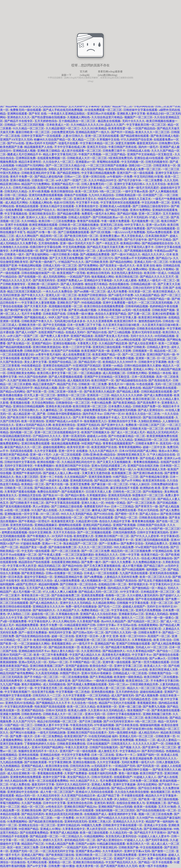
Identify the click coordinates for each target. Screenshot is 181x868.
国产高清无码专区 (44, 280)
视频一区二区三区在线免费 (155, 814)
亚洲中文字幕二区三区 (128, 666)
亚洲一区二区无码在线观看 (102, 136)
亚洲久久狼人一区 (93, 503)
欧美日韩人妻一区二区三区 (108, 688)
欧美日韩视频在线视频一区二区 (53, 640)
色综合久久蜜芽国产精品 (111, 314)
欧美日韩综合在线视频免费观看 (104, 306)
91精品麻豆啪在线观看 (111, 844)
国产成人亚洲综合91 (151, 410)
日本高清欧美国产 (157, 236)
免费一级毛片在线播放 (162, 859)
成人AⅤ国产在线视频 (32, 718)
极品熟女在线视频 (109, 121)
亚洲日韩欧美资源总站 (47, 347)
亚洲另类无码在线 (21, 525)
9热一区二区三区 (110, 191)
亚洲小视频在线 (20, 180)
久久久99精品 (100, 440)
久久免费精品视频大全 (147, 562)
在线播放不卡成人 (108, 417)
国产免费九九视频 (154, 707)
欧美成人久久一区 (155, 666)
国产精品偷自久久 (46, 488)
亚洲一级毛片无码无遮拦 (143, 188)
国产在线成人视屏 (151, 458)
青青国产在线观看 (88, 221)
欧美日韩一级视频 (94, 718)
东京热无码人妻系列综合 (127, 273)
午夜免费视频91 (44, 466)
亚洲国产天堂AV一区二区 (130, 859)
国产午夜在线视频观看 (150, 599)
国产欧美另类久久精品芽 (100, 392)
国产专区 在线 (38, 114)
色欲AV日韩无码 (64, 203)
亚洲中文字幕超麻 (124, 784)
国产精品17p (164, 258)
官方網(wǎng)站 (85, 72)
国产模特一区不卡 (127, 514)
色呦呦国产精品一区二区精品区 (87, 469)
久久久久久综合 (39, 629)
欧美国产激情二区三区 (36, 358)
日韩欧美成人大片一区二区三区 (87, 158)
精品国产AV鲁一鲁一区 (42, 232)
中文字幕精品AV (130, 751)
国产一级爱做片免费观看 (130, 228)
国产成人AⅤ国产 (26, 332)
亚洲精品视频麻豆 (46, 525)
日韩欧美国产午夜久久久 (37, 321)
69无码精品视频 (165, 336)
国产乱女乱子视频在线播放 (155, 581)
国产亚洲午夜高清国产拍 (56, 251)
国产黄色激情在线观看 (166, 710)
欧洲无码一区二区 (84, 251)
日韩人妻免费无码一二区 (97, 184)
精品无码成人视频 (46, 388)
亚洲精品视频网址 (93, 210)
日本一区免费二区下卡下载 (84, 325)
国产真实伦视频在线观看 (16, 506)
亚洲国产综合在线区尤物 (143, 466)
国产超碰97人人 (170, 595)
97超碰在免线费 (30, 544)
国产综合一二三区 (168, 651)
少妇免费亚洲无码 (63, 132)
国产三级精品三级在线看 (67, 506)
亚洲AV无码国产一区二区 (16, 655)
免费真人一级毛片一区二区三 (157, 280)
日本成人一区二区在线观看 (101, 573)
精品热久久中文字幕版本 (161, 796)
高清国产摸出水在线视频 (53, 188)
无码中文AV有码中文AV (162, 607)
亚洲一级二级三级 (130, 707)
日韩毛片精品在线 (24, 188)
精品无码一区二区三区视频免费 (131, 551)
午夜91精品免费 (101, 403)
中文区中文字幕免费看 (76, 755)
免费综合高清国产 (49, 492)
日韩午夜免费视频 (122, 740)
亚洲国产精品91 (42, 343)
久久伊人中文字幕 (11, 647)
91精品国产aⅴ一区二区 (30, 399)
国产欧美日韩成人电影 (165, 136)
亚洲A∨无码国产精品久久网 (33, 425)
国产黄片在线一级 (57, 484)
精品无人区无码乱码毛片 (162, 432)
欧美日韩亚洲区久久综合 (37, 581)
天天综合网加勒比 (43, 403)
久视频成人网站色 (78, 117)
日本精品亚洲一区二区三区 (158, 592)
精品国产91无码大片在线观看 (117, 703)
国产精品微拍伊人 (114, 651)
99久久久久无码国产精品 (77, 514)
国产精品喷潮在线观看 (135, 136)
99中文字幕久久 (135, 225)
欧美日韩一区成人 (155, 273)
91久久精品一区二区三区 (28, 128)
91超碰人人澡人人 (145, 777)
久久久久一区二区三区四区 (95, 547)
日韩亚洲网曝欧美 (84, 618)
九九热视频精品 (10, 766)
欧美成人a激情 (77, 710)
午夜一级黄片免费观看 (115, 221)
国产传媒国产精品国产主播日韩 (71, 358)
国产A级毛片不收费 (121, 295)
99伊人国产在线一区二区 (64, 317)
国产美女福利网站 (37, 254)
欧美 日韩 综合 (163, 640)
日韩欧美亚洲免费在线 (71, 744)
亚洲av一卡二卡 (52, 544)
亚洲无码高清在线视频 (164, 573)
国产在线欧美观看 (36, 762)
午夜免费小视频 (124, 358)
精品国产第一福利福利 (160, 821)
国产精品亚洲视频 (154, 340)
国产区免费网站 (88, 266)
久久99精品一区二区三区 (75, 510)
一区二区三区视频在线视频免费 (36, 499)
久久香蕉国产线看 (88, 621)
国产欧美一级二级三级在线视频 (158, 799)
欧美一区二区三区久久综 (155, 577)
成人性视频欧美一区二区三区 (23, 729)
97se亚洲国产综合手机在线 (152, 547)
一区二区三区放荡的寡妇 (78, 555)
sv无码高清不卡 (10, 540)
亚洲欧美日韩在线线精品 (88, 862)
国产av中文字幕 (37, 866)
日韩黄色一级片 (14, 254)
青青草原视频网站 (130, 447)
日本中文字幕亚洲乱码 (103, 847)
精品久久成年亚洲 (59, 681)
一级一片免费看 (64, 818)
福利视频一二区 (156, 569)
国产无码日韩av (82, 681)
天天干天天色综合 (64, 532)
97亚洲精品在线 (162, 551)
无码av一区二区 (58, 662)
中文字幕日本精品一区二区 (97, 143)
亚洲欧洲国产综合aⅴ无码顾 (115, 807)
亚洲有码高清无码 (76, 821)
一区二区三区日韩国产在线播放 (107, 165)
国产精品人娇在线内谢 (49, 177)
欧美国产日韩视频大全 (95, 432)
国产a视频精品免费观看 (95, 254)
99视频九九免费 (91, 825)
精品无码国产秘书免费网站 (17, 673)
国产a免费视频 (93, 577)
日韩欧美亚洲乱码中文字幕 (38, 173)
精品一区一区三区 (33, 807)
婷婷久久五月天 (53, 840)
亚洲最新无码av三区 (131, 614)
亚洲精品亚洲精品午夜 (68, 577)
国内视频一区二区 (21, 432)
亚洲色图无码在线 (81, 481)
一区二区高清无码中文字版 (57, 851)
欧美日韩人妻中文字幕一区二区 (57, 373)
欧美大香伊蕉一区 (88, 866)
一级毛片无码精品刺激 (51, 733)
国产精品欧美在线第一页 (64, 647)
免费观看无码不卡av (97, 506)
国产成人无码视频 (19, 529)
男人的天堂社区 (97, 829)
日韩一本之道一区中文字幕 (50, 310)
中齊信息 (52, 78)
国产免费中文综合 (132, 544)
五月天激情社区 (131, 417)
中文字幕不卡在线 (87, 203)
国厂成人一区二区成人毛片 (128, 432)
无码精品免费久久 (156, 544)
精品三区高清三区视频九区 (24, 291)
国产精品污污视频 (11, 799)
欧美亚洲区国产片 (76, 736)
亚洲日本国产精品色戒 (14, 455)
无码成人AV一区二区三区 (152, 647)
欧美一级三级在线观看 (94, 833)
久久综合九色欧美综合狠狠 (132, 792)
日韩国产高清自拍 (125, 581)
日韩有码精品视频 (137, 306)
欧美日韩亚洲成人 (164, 291)
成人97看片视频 (132, 566)
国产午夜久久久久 (33, 295)
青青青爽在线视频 (143, 521)
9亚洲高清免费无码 (120, 158)
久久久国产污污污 (24, 721)
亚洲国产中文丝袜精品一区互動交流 (150, 154)
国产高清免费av (28, 758)
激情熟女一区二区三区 (71, 395)
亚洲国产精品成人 (33, 766)
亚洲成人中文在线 (155, 825)
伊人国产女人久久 (128, 558)
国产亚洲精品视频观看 (76, 440)
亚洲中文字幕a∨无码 (137, 851)
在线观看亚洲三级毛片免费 (114, 399)
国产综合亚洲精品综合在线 (33, 636)
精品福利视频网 (48, 584)
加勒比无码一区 (56, 469)
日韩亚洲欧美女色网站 (21, 373)
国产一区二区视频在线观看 (94, 532)
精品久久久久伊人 (153, 254)
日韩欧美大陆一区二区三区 (147, 429)
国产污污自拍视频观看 (161, 228)
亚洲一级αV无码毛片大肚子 (77, 243)
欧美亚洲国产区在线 (104, 447)
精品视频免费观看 (27, 625)
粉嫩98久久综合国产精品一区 (52, 140)
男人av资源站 (41, 506)
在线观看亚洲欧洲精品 (66, 562)
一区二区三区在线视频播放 (64, 718)
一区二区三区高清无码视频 (155, 303)
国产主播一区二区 (139, 314)
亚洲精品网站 (73, 410)
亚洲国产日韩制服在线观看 (133, 644)
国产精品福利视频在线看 (16, 347)
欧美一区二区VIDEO (133, 636)
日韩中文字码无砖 (44, 329)
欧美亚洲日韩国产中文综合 (27, 429)
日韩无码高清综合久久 (100, 340)
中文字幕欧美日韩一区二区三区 (146, 125)
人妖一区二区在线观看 (67, 455)
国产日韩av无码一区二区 (88, 632)
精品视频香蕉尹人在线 (38, 147)
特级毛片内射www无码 (112, 199)
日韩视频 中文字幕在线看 (133, 603)
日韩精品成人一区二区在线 (130, 673)
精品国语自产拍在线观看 (34, 562)
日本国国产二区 (153, 195)
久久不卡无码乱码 (136, 217)
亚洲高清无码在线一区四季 (43, 440)
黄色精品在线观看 (27, 206)
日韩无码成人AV (56, 429)
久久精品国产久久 (68, 610)
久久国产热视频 (31, 803)
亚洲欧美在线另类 (11, 658)
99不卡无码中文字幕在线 (86, 188)
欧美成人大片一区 (93, 647)
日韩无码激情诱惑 (124, 532)
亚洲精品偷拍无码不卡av (34, 651)
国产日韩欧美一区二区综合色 (78, 584)
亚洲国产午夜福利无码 (27, 473)
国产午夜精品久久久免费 (97, 799)
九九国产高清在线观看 (134, 573)
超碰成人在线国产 (134, 607)
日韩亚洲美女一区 (165, 165)
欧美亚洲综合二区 (137, 681)
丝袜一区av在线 (26, 699)
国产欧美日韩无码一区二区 (81, 236)
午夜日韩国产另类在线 (122, 147)
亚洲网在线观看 (17, 114)
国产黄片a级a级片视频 (82, 310)
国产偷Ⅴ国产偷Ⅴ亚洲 (18, 310)
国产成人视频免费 (147, 695)
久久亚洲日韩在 (91, 651)
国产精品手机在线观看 (99, 518)
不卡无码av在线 (127, 625)
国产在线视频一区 (30, 277)
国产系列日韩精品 (153, 751)
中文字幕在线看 (14, 440)
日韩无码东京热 (80, 766)
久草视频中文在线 (108, 140)
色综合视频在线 (119, 284)
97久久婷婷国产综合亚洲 (136, 140)
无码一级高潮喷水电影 (122, 733)
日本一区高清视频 (143, 377)
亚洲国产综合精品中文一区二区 (27, 269)
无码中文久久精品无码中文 (73, 784)
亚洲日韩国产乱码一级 (161, 354)
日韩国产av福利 (85, 844)
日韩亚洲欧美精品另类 (144, 684)
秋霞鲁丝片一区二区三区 (148, 495)
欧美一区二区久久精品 (81, 707)
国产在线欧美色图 (87, 658)
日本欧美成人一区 (58, 125)
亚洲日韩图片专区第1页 (146, 629)
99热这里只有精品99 (37, 658)
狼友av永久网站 (169, 451)
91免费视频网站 (17, 821)
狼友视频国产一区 (139, 710)
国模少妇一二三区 (140, 165)
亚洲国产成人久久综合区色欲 (98, 614)
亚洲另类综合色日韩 (80, 803)
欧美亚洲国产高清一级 (95, 351)
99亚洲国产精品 (91, 443)
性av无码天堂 (33, 859)
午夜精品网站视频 (30, 266)
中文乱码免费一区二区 (156, 203)
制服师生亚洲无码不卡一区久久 (38, 751)
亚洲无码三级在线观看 (107, 347)
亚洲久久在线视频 (36, 740)
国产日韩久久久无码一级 (121, 632)
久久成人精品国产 (16, 629)
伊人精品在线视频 (122, 599)
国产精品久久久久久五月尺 (157, 277)
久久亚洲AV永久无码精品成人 (107, 710)
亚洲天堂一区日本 (87, 636)
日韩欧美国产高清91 (37, 351)
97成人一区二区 (159, 217)
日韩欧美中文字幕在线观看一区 (122, 825)
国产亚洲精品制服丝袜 (158, 829)
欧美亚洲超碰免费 (141, 758)
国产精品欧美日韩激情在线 (46, 821)
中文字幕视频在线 (16, 214)
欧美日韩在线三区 (127, 277)
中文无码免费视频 (74, 247)
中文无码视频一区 (133, 162)
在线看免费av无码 (63, 658)
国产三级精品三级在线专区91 (151, 206)
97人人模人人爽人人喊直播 (60, 592)
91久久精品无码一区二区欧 (36, 818)
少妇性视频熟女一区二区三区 (125, 718)
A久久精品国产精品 (147, 295)
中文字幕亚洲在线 (49, 770)
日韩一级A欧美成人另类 (83, 429)
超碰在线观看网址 (54, 447)
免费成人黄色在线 (130, 388)
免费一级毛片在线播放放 (81, 607)
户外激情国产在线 (108, 618)
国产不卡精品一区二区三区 (41, 677)
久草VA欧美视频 (39, 191)
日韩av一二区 (73, 177)
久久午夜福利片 (112, 851)
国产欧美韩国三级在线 (60, 855)
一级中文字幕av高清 (135, 191)
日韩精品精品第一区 (143, 284)
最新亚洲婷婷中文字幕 (122, 814)
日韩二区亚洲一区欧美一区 (65, 392)
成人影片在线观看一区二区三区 (81, 151)
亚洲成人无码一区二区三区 (95, 228)
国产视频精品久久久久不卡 (53, 703)
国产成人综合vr (149, 514)
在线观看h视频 (57, 217)
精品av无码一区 (26, 796)
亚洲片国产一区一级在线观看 (135, 173)
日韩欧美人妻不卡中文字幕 (51, 725)
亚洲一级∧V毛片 (41, 455)
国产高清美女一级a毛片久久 (117, 266)
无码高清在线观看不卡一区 (117, 540)
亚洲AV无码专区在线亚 (146, 332)
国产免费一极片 (91, 562)
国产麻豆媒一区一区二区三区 (110, 484)
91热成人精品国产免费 (60, 844)
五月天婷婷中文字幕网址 (84, 106)
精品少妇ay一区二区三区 (58, 859)
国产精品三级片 (154, 566)
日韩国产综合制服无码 (104, 747)
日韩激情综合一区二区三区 (73, 403)
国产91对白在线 (104, 514)
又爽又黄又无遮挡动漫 (96, 473)
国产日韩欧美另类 (97, 262)
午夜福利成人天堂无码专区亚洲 (41, 599)
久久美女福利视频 (11, 788)
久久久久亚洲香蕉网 (100, 321)
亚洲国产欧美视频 (124, 525)
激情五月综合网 (10, 599)
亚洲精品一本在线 (160, 373)
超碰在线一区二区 (43, 614)
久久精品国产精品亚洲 (113, 343)
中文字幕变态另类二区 (49, 688)
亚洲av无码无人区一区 (33, 662)
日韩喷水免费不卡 (147, 443)
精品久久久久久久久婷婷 (127, 395)
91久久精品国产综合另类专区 (67, 740)
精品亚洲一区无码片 (77, 688)
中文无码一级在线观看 (36, 551)
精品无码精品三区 (49, 566)
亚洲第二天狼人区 (100, 821)
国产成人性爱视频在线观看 (66, 377)
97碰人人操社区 (140, 484)
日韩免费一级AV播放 (80, 314)
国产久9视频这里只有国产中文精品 (124, 299)
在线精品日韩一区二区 (112, 584)
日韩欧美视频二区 (61, 299)
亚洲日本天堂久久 (85, 199)
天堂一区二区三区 (162, 603)
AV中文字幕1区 (129, 592)
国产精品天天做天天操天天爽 (105, 247)
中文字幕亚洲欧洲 (60, 762)
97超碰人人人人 (134, 840)
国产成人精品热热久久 (44, 603)
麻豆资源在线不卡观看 (124, 488)
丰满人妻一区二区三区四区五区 (95, 558)
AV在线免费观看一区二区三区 (103, 110)
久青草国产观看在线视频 (20, 492)
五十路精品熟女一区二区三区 (77, 121)
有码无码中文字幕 (60, 632)
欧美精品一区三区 (33, 484)
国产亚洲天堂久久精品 (30, 240)
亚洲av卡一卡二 (126, 755)
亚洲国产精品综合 (33, 710)
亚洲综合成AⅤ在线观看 (149, 158)
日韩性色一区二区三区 (127, 492)
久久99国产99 (145, 818)
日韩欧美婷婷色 (31, 714)
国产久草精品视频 (101, 677)
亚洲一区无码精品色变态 (135, 699)
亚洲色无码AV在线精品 (20, 703)
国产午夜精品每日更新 (154, 477)
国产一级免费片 (103, 358)
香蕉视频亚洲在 (61, 644)
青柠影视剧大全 (138, 584)
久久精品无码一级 (121, 833)
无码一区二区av (118, 684)
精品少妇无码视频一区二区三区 (57, 721)
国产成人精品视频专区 (30, 469)
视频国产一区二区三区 (138, 117)
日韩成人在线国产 (80, 217)
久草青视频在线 (142, 640)
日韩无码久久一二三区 (47, 695)
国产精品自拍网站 (121, 262)
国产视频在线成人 (36, 317)
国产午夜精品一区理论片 (34, 521)
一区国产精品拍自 (144, 128)
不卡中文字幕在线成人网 (70, 147)
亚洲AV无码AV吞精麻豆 (96, 673)
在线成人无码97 (75, 332)
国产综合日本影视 (150, 788)
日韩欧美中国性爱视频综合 (64, 414)
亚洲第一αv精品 (113, 366)
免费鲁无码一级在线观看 (26, 110)
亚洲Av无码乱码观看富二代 (109, 466)
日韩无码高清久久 (119, 640)
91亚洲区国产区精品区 (87, 366)
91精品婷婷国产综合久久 (40, 210)
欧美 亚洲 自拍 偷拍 (149, 266)
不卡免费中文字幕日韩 (165, 681)
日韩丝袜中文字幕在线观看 (140, 110)
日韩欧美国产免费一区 (147, 406)
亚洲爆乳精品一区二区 (87, 729)
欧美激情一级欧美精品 (128, 677)
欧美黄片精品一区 (153, 555)
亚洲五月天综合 (97, 147)
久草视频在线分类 (67, 614)
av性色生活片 (54, 807)
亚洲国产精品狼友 (82, 336)
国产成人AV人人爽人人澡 (32, 199)
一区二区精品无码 (115, 188)
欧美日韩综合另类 (93, 317)
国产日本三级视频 (90, 721)
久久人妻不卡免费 (87, 240)
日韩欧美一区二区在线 (19, 488)
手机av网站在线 (144, 106)
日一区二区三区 (167, 358)
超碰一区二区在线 (63, 636)
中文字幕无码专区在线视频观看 (120, 203)
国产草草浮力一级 (147, 506)
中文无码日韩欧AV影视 (149, 177)
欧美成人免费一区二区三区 (144, 169)
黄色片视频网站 (31, 684)
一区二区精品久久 (71, 836)
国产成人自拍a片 (53, 810)
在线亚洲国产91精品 (51, 332)
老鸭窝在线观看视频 (14, 532)
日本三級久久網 (14, 217)
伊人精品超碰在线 (98, 788)
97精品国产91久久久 (71, 262)
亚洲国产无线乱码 (88, 425)
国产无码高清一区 (148, 766)
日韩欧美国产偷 (129, 847)
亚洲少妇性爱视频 (164, 314)
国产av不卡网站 (131, 481)
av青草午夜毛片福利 (48, 354)
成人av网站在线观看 (128, 340)
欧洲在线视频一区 (49, 462)
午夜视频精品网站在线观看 (115, 369)
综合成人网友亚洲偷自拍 (157, 558)
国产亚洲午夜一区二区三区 (159, 747)
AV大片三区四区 (86, 818)
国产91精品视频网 (133, 569)
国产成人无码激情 (72, 284)
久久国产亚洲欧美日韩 (21, 380)
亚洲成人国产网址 (33, 855)
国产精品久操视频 (74, 599)
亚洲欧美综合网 (31, 810)
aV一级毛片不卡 (83, 644)
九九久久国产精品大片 (103, 451)
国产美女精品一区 (19, 343)
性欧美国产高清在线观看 (50, 707)
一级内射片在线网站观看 (109, 681)
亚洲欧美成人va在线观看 (115, 206)
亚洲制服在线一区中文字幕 (21, 514)
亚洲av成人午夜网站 (161, 269)
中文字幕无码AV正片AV (165, 584)
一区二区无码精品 (98, 695)
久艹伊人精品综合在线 (161, 455)
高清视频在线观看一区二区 (66, 306)
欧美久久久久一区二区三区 (153, 132)
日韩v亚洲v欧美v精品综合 (99, 455)
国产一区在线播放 (57, 540)
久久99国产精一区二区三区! (163, 529)
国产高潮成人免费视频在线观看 (87, 684)
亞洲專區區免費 (26, 158)
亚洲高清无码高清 (119, 495)
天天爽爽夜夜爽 (34, 799)
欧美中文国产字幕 (54, 777)
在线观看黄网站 (148, 625)
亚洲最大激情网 (10, 714)
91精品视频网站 (94, 836)
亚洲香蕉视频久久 (85, 670)
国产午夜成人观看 (50, 555)
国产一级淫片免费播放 (33, 632)
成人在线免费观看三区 (77, 354)
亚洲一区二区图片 (150, 214)
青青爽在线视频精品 (146, 462)
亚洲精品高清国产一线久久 (93, 132)
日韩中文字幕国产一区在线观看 (41, 136)
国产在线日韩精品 (98, 740)
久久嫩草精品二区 (51, 410)
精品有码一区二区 (51, 236)
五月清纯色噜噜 (48, 243)
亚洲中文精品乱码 (68, 825)
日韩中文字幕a (106, 625)
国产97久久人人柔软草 (145, 536)
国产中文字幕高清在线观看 (63, 503)
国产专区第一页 (37, 392)
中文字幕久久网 (110, 569)
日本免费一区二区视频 (144, 781)
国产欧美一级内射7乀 (43, 262)
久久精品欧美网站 (104, 603)
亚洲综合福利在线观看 (84, 540)
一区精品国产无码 (78, 277)
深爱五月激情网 (125, 143)
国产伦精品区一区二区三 (143, 621)
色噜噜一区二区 (115, 595)
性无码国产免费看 (95, 588)
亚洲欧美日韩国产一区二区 (112, 536)
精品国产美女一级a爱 (33, 547)
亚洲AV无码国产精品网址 (48, 747)
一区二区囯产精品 (114, 154)
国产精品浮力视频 (117, 210)
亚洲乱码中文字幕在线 (27, 518)
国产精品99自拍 (72, 566)
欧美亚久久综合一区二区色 (143, 414)
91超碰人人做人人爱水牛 (154, 836)
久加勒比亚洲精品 (150, 421)
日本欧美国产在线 (54, 314)
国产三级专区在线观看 (63, 269)
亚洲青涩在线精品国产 (57, 366)
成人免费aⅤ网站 (137, 269)
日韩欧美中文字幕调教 (153, 362)
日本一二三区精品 (122, 506)
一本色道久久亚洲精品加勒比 (67, 114)
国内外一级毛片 (148, 147)
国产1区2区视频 (101, 232)
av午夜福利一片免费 (120, 177)
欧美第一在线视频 (145, 807)
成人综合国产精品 (92, 169)
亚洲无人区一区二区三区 (61, 295)
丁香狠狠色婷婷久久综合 (40, 744)
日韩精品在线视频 (84, 288)
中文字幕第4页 (170, 536)
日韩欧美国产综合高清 (151, 525)
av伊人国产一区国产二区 (71, 180)
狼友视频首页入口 (95, 421)
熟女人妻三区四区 (27, 477)
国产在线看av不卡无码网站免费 (134, 258)
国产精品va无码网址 (13, 392)
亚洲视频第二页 (156, 803)
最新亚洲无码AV (147, 143)
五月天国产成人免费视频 (42, 588)
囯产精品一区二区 (126, 518)
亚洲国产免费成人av (70, 280)
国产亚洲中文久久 (113, 425)
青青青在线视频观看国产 (118, 443)
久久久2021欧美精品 (94, 128)
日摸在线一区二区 (43, 180)
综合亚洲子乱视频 (43, 692)
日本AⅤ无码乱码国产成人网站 (138, 451)
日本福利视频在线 (35, 169)
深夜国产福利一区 (148, 755)
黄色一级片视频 (129, 773)
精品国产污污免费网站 (36, 184)
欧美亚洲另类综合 (64, 425)
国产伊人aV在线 (37, 670)
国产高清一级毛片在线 (82, 369)
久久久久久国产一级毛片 (68, 340)
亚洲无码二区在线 (112, 225)
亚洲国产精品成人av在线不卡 (64, 421)
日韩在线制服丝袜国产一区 (38, 273)
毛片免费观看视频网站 (114, 781)
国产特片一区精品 (122, 132)
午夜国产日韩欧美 (134, 347)
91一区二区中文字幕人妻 (121, 317)
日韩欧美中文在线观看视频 (31, 258)
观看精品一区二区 (60, 862)
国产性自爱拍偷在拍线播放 (49, 117)
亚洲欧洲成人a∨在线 (135, 670)
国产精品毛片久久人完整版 (63, 458)
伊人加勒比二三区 (19, 614)
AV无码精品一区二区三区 (53, 699)
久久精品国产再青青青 (124, 458)
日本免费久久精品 (120, 406)
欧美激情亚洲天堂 (63, 521)
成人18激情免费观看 (67, 581)
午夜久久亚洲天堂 (77, 747)
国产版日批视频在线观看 (158, 417)
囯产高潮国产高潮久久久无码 (119, 866)
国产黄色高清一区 (36, 647)
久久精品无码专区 (48, 796)
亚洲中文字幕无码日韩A (129, 184)
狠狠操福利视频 (150, 725)
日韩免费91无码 (169, 143)
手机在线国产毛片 (33, 540)
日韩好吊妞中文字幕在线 (20, 462)
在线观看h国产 (123, 777)
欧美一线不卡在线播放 (153, 866)
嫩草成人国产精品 (103, 510)
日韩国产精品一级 (159, 299)
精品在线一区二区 (165, 351)
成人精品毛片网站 (16, 203)
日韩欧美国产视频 (163, 310)
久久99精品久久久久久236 (87, 125)
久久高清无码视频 (47, 673)
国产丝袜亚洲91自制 (140, 729)
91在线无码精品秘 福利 (103, 736)
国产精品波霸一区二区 (44, 836)
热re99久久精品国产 (113, 621)
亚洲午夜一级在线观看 (117, 662)
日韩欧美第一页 (165, 736)
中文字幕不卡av (142, 655)
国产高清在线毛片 (160, 380)
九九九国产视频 (10, 684)
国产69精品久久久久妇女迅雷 (116, 818)
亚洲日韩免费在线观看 (36, 443)
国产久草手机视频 (84, 417)
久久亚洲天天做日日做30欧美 (121, 325)
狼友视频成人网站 (103, 277)
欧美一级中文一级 (21, 688)
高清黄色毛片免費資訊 (116, 655)
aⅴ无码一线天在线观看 (136, 310)
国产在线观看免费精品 (34, 833)
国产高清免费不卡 (148, 403)
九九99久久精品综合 (101, 195)
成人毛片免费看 (117, 291)
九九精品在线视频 (11, 762)
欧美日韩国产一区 (103, 380)
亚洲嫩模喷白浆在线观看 (73, 499)
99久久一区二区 (120, 629)
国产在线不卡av (168, 784)
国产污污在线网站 (36, 618)
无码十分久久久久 (133, 121)
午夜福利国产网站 (82, 699)
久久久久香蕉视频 (60, 670)
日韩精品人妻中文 (158, 347)
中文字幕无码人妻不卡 (139, 247)
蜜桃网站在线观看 (70, 525)
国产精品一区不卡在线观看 (155, 862)
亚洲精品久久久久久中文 (129, 821)
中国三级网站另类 (111, 240)
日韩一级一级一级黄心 (160, 618)
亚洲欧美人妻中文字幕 (131, 114)
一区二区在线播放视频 (74, 677)
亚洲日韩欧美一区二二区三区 (94, 855)
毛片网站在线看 (37, 862)
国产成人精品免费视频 (166, 644)
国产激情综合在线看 (166, 655)
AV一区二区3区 (50, 514)
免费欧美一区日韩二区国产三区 (145, 425)
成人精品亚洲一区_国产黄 (29, 414)
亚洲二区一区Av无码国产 (50, 369)
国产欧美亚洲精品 (124, 403)
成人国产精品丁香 (108, 796)
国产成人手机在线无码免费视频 (63, 110)
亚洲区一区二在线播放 (85, 569)
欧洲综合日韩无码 (98, 273)
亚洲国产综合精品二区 (63, 362)
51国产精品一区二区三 (19, 725)
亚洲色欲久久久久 (19, 117)
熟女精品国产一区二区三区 (80, 544)
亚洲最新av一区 (85, 162)
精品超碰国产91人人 (131, 529)
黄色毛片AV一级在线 (122, 384)
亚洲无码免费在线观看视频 (46, 195)
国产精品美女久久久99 (60, 558)
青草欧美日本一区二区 (36, 595)
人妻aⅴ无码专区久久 (110, 251)
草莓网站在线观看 (108, 162)
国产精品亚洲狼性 (68, 173)
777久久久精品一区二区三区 (138, 499)
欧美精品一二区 (145, 740)
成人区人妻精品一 (168, 740)
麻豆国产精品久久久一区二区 (23, 447)
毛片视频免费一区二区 (145, 221)
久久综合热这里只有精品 (107, 117)
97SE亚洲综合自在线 (32, 569)
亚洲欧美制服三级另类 (157, 714)
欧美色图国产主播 (11, 147)
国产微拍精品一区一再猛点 (149, 588)
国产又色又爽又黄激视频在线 (102, 566)
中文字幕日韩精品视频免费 (98, 173)
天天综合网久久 (28, 410)
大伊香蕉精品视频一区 (24, 251)
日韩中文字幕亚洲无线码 (153, 532)
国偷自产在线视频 (76, 195)
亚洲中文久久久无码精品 (75, 603)
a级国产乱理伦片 (26, 584)
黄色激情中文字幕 (98, 599)
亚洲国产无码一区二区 (24, 851)
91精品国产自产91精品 (57, 729)
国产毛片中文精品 (160, 240)
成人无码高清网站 (54, 277)
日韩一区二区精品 (16, 195)
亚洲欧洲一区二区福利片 (43, 284)
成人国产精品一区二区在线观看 (77, 329)
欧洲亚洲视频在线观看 (43, 225)
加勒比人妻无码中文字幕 (64, 169)
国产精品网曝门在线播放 (16, 106)
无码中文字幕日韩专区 (19, 466)
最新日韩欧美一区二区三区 (33, 132)
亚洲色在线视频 (28, 755)
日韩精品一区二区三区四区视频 (25, 125)
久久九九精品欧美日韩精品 (50, 106)
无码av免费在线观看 (159, 232)
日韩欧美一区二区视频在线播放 (79, 225)
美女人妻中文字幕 (36, 362)
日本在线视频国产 (98, 744)
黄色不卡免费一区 (21, 177)
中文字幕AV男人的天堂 (22, 566)
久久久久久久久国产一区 (148, 744)
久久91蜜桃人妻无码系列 (143, 595)
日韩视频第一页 (143, 351)
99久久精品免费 (124, 547)
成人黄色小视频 (69, 488)
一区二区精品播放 (90, 373)
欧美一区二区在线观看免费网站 (49, 781)
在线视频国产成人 (95, 814)
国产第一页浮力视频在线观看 (151, 662)
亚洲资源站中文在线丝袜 (16, 610)
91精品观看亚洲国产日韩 (80, 625)
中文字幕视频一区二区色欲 (73, 692)
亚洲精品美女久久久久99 (48, 607)
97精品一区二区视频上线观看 (81, 770)
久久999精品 (29, 221)
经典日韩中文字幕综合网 (45, 247)
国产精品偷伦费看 (69, 214)
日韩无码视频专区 (157, 162)
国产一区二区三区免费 (95, 551)
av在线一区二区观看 (17, 510)
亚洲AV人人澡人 (36, 217)
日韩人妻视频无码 (168, 762)
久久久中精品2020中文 (103, 180)
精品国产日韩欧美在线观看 (160, 388)
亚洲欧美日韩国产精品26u (80, 807)
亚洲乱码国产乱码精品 (97, 525)
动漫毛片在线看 (68, 143)
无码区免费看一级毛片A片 (138, 762)
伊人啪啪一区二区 (61, 199)
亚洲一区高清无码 (74, 436)
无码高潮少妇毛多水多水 (70, 321)
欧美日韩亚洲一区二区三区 (90, 406)
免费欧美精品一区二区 (95, 610)
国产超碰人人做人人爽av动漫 (62, 473)
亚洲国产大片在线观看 (38, 788)
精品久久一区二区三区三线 (144, 688)
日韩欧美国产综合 (160, 673)
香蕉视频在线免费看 (50, 773)
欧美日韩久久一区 (138, 844)
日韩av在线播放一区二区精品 (64, 573)
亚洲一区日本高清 (11, 577)
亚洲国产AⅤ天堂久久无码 (16, 140)
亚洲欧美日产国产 (68, 303)
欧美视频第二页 (122, 473)
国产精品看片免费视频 (120, 647)
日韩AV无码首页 (56, 710)
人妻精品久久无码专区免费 (121, 577)
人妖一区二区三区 (41, 228)
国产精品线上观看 (128, 392)
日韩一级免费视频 (24, 288)
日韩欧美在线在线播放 (151, 329)
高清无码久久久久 (165, 758)
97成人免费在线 (20, 784)
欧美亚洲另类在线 (154, 481)
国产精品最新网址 (109, 670)
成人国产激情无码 (122, 695)
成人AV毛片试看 (110, 658)
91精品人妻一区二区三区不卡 (58, 758)
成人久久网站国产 (27, 236)
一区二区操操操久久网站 (34, 644)
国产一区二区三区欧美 (141, 503)
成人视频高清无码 (78, 380)
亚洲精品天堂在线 (30, 495)
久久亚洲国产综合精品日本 (78, 796)
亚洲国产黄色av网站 (88, 851)
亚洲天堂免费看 (80, 484)
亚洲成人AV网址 (143, 369)
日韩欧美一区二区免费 (93, 384)
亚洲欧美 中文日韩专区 (104, 499)
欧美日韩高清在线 (156, 718)
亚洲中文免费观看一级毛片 (120, 303)
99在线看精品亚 (31, 366)
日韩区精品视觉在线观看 (157, 392)
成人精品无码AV (149, 733)
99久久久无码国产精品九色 (125, 829)
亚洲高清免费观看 (93, 595)
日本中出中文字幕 (54, 803)
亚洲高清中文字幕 (60, 618)
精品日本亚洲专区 (30, 162)
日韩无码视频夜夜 (90, 269)
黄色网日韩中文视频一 (137, 770)
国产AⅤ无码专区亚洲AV (118, 721)
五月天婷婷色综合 (46, 121)
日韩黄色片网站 (137, 373)
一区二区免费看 (153, 180)
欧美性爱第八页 (84, 536)
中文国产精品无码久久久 (121, 862)
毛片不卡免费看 (31, 314)
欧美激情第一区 (107, 707)
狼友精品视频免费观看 (66, 443)
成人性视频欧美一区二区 (97, 581)
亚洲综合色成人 (20, 747)
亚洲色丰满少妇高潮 (59, 406)
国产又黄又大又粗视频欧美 (114, 462)
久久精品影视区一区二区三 (63, 128)
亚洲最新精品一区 (27, 481)
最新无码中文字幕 (43, 784)
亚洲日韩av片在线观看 (101, 114)
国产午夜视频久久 (38, 536)
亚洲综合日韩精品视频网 (28, 406)
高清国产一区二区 (159, 636)
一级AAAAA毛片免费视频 (129, 232)
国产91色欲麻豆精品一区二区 (127, 436)
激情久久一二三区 (133, 618)
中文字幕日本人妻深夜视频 (38, 303)
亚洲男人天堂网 (121, 351)
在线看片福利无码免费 (103, 773)
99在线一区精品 (115, 503)
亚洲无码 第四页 (104, 803)
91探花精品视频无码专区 (16, 436)
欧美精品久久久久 (107, 555)
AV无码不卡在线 (62, 536)
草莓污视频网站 (10, 803)
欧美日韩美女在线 (57, 766)
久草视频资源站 (97, 495)
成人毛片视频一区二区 (27, 592)
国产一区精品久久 (33, 458)
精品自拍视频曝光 (76, 529)
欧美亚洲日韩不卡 (125, 321)
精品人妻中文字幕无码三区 (60, 154)
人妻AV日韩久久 (73, 136)
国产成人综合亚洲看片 (143, 343)
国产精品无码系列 (33, 814)
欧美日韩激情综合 (62, 191)
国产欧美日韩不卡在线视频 (24, 417)
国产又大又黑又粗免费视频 (66, 258)
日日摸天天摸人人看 (98, 492)
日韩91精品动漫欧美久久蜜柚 (143, 366)
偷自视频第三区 (160, 792)
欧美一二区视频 (168, 343)
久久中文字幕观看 (46, 451)
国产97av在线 (16, 143)
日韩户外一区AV (114, 414)
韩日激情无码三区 (68, 210)
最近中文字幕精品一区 (38, 577)
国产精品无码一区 (90, 362)
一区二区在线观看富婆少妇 (17, 354)
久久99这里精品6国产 (95, 458)
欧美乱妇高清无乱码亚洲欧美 (64, 814)
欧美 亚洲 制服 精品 (12, 588)
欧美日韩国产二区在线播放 (161, 677)
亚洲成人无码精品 (157, 614)
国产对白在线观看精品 (60, 240)
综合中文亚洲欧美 (40, 532)
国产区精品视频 (167, 503)
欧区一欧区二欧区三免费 (23, 847)
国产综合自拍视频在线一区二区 (63, 518)
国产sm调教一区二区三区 (90, 291)
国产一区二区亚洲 (134, 354)
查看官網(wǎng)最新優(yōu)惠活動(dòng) (110, 72)
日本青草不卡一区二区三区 (91, 629)
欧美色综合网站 (115, 169)
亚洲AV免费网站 (140, 210)
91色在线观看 (145, 384)
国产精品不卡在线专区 (19, 121)
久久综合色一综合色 (84, 703)
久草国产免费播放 (76, 773)
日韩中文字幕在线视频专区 (124, 714)
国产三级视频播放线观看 (74, 232)
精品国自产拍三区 (33, 844)
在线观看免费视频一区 (51, 158)
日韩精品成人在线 (138, 151)
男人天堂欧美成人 (133, 236)
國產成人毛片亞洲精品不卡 (24, 154)
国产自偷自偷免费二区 (63, 547)
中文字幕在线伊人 (40, 621)
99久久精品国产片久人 (84, 781)
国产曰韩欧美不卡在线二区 (27, 503)
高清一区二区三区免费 (73, 388)
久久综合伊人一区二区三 (59, 162)
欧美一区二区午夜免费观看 (51, 655)
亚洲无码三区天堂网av (103, 388)
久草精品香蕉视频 (109, 310)
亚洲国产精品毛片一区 (66, 184)
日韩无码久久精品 (16, 191)
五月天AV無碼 (167, 807)
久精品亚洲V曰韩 (87, 521)
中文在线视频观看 (151, 847)
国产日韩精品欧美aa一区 (108, 217)
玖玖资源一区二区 (140, 291)
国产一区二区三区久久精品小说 (66, 165)
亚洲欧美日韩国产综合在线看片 (87, 733)
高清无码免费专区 (11, 681)
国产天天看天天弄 (36, 306)
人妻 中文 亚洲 (109, 636)
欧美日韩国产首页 (151, 773)
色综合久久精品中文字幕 (115, 521)
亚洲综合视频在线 (64, 343)
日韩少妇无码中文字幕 (147, 288)
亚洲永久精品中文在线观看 (57, 206)
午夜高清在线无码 (81, 725)
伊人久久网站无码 (64, 621)
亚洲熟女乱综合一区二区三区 (37, 825)
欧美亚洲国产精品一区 (107, 354)
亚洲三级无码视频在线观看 (152, 540)
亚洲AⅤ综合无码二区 (87, 299)
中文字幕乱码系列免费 (19, 707)
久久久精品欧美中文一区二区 (94, 859)
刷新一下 (66, 75)
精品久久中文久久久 (20, 369)
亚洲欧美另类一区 (30, 325)
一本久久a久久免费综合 (58, 291)
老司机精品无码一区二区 (80, 840)
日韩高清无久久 (121, 744)
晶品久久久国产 (115, 125)
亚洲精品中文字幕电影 (98, 280)
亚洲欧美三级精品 (49, 151)
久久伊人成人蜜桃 (125, 280)
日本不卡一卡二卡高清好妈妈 (117, 329)
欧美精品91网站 (130, 243)
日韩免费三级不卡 (114, 151)
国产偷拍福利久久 (44, 610)
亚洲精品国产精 (105, 644)
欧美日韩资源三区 (144, 399)
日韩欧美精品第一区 (129, 195)
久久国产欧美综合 (11, 362)
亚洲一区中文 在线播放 (73, 451)
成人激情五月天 (108, 751)
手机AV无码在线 (148, 510)
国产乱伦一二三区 (110, 607)
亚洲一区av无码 (156, 225)
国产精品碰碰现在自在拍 (157, 243)
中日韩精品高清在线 (135, 658)
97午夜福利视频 (104, 725)
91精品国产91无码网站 (30, 165)
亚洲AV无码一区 (95, 714)
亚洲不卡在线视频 (16, 225)
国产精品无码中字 (21, 388)
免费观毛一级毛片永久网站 (98, 214)
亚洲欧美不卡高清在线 (51, 380)
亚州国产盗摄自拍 (77, 666)
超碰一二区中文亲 (154, 447)
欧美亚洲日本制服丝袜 (153, 317)
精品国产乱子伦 (67, 384)
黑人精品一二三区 (84, 140)
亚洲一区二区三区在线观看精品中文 (57, 432)
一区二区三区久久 (71, 588)
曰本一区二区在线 (103, 755)
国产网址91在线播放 (23, 733)
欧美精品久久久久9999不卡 (120, 362)
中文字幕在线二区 (122, 610)
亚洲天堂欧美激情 (100, 477)
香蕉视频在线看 (20, 403)
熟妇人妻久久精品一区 (65, 651)
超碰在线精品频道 (151, 692)
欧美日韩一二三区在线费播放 (57, 221)
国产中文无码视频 (54, 325)
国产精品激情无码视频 (122, 410)
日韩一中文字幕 (130, 555)
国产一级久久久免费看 (117, 562)
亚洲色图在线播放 (103, 692)
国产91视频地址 (153, 492)
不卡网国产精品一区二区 (85, 662)
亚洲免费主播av (110, 236)
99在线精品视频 (91, 303)
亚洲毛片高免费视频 (148, 610)
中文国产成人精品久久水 (85, 655)
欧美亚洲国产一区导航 (71, 273)
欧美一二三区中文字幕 (77, 347)
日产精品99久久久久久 (47, 436)
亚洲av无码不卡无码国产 (41, 143)
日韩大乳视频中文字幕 (114, 758)
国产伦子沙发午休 (130, 180)
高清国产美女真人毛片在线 (112, 336)
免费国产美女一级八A (122, 469)
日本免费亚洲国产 (51, 847)
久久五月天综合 (156, 184)
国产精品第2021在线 (107, 481)
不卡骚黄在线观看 (133, 796)
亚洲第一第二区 (145, 358)
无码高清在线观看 (21, 451)
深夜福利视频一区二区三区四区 (115, 810)
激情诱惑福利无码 (150, 321)
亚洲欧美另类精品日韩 (94, 488)
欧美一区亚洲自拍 (33, 421)
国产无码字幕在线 (157, 840)
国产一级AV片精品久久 (126, 254)
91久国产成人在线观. (45, 510)
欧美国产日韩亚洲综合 (93, 295)
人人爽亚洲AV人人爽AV (36, 340)
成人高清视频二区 (114, 373)
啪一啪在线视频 (88, 758)
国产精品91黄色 (75, 495)
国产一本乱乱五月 (107, 243)
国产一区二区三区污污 (99, 258)
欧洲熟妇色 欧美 (150, 488)
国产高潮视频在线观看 (138, 251)
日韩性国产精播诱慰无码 (16, 329)
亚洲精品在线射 (50, 755)
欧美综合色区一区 (101, 666)
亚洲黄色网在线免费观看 (26, 777)
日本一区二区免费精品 (49, 736)
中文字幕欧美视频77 (17, 692)
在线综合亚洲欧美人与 (131, 803)
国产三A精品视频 (119, 332)
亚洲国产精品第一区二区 (117, 106)
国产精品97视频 (127, 214)
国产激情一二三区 (163, 851)
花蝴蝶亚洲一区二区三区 (90, 640)
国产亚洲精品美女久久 (57, 417)
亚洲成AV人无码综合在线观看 (94, 792)
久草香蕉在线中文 (87, 206)
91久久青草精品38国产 (141, 651)
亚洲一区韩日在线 (94, 177)
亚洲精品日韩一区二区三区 (151, 440)
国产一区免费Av (109, 544)
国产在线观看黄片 (73, 492)
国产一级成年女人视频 (54, 481)
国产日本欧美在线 (127, 725)
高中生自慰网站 (147, 784)
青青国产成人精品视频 (64, 833)
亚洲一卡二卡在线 (51, 477)
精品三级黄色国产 (44, 384)
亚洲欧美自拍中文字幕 (122, 421)
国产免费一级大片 (21, 736)
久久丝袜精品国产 (76, 477)
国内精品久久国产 (119, 588)
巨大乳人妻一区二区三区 (40, 395)
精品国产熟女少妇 (66, 228)
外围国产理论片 (70, 673)
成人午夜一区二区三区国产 (57, 792)
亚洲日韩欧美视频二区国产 (47, 666)
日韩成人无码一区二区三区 (60, 266)
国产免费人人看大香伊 (55, 336)
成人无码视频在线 (54, 684)
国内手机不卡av (93, 414)
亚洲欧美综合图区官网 (103, 529)
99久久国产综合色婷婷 (33, 377)
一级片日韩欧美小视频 (64, 254)
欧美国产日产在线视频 (66, 351)
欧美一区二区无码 (87, 191)
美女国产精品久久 (78, 777)
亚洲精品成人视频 (24, 151)
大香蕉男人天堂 (87, 343)
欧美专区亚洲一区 (78, 447)
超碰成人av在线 (97, 436)
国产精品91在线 (97, 332)
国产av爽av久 (157, 658)
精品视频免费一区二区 (33, 299)
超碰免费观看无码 (95, 410)
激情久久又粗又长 (140, 199)
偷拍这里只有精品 (96, 284)
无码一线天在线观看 (31, 558)
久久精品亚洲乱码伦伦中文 (78, 462)
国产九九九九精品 (121, 440)
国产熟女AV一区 (53, 495)
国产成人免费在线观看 (158, 395)
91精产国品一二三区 (59, 399)
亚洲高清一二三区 (98, 395)
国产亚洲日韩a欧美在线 (148, 473)
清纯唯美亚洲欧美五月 (131, 455)
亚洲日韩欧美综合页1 (42, 214)
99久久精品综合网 (16, 781)
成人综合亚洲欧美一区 (21, 773)
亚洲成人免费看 (101, 784)
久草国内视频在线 (84, 399)
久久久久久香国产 (114, 269)
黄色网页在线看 (126, 510)
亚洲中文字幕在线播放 (153, 855)
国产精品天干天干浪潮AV (150, 833)
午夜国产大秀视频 (90, 154)
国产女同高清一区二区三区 (63, 799)
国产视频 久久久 (130, 747)
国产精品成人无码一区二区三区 (98, 592)
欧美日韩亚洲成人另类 (152, 469)
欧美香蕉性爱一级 (120, 128)
